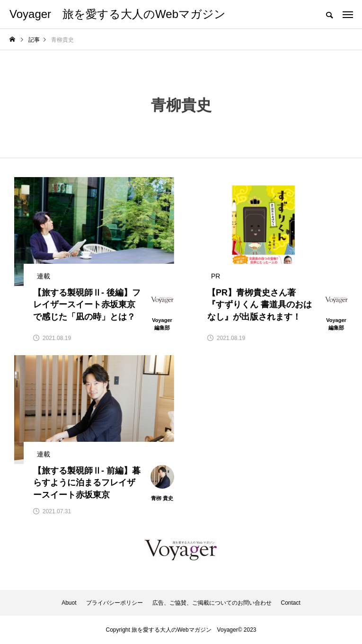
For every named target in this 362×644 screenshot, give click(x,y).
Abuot (69, 603)
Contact (291, 603)
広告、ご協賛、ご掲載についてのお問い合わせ (212, 603)
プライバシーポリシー (115, 603)
